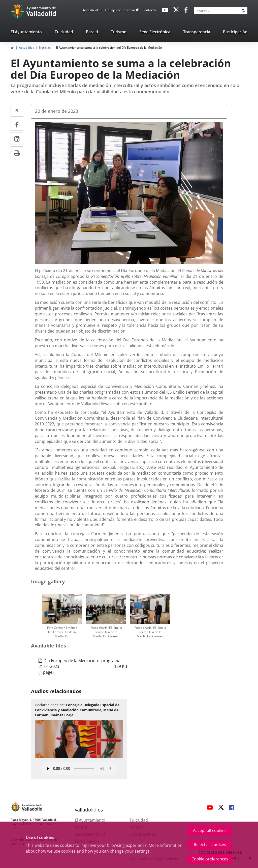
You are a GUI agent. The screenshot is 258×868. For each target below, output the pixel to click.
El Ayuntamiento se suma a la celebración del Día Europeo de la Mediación (109, 48)
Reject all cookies (210, 845)
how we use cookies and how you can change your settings (94, 851)
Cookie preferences (210, 859)
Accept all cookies (210, 830)
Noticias (45, 48)
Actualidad (27, 48)
